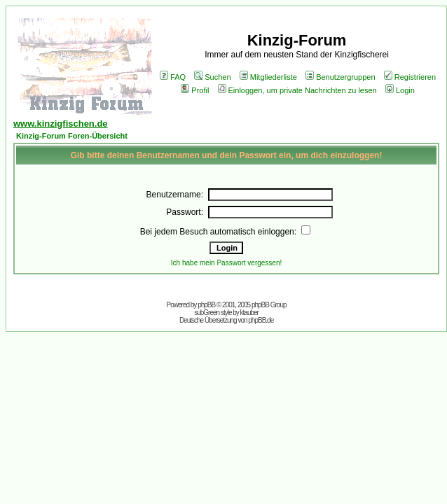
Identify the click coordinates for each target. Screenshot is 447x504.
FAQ (173, 77)
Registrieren (410, 77)
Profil (195, 90)
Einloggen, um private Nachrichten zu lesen (297, 90)
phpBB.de (261, 320)
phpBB (206, 305)
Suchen (212, 77)
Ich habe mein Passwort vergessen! (226, 263)
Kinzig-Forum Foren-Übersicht (72, 136)
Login (400, 90)
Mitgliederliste (268, 77)
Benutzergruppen (340, 77)
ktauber (249, 313)
